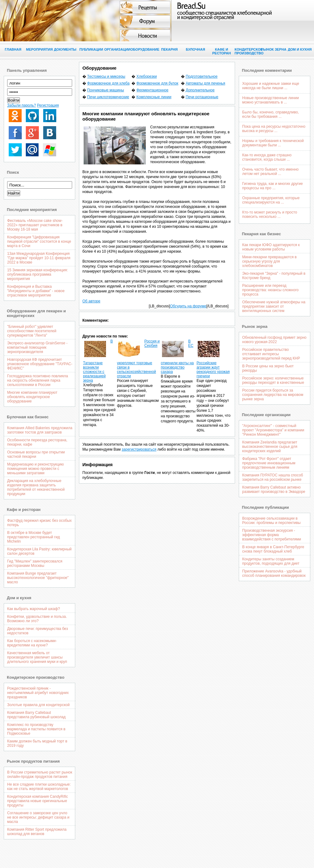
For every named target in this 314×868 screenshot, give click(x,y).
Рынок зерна (274, 49)
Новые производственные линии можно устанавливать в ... (270, 100)
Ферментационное (152, 90)
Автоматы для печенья (205, 83)
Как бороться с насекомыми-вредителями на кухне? (32, 643)
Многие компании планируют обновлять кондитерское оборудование (32, 397)
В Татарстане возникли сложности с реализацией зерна (98, 361)
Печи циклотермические (108, 97)
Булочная (196, 49)
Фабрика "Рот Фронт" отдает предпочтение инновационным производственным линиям (269, 463)
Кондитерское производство (247, 51)
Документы (65, 49)
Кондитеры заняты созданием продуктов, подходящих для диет (271, 561)
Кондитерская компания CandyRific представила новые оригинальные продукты (37, 801)
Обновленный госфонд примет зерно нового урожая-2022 (274, 340)
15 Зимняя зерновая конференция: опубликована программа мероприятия (37, 274)
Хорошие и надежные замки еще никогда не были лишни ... (271, 86)
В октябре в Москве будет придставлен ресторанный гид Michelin (33, 537)
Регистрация (48, 105)
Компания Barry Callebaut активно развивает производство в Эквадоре (274, 489)
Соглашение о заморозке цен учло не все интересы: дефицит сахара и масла (38, 817)
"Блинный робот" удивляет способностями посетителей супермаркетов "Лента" (32, 331)
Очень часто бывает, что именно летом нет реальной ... (270, 172)
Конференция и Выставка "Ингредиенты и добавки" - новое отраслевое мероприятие (36, 291)
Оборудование (143, 49)
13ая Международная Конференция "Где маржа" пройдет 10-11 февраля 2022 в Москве (39, 258)
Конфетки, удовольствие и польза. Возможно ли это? (37, 619)
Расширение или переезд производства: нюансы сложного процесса (270, 290)
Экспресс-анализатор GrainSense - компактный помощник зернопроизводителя (37, 347)
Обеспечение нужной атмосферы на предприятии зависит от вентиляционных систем (274, 306)
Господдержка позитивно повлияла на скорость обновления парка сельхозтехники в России (38, 380)
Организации (117, 49)
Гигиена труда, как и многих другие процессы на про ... (272, 186)
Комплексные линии (154, 97)
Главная (13, 49)
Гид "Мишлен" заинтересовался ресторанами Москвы (35, 563)
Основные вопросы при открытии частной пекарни (36, 454)
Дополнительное (200, 90)
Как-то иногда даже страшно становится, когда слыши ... (267, 157)
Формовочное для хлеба (108, 83)
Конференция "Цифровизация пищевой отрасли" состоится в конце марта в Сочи (39, 241)
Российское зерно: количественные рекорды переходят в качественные (273, 380)
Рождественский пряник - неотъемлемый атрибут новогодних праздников (38, 693)
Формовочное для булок (157, 83)
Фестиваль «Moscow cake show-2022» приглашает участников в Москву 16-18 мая (35, 225)
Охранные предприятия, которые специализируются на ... (271, 200)
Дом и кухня (300, 49)
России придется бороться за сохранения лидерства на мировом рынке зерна (273, 395)
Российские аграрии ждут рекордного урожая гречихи (213, 370)
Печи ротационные (202, 97)
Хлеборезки (147, 76)
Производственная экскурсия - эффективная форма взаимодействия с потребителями (272, 535)
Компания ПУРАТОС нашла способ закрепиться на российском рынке (273, 477)
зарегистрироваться (139, 449)
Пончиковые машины (105, 90)
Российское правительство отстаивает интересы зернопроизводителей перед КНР (271, 354)
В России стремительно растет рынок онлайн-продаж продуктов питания (40, 774)
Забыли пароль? (22, 105)
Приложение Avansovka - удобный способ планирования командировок (274, 573)
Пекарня (169, 49)
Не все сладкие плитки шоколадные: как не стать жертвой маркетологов (39, 787)
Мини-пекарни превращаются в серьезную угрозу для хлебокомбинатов (269, 261)
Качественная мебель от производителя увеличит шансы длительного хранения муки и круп (37, 657)
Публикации (91, 49)
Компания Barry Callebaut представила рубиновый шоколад (36, 715)
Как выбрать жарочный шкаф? (34, 609)
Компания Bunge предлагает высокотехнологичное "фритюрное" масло (38, 578)
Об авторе (91, 301)
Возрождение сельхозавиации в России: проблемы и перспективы (271, 521)
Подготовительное (202, 76)
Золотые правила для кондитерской (38, 705)
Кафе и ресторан (222, 51)
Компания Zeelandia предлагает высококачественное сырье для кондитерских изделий (270, 447)
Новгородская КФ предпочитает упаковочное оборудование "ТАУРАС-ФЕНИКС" (40, 364)
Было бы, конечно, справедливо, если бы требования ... (270, 114)
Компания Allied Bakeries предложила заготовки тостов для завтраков (40, 430)
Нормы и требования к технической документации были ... (273, 143)
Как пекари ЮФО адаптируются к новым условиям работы (271, 247)
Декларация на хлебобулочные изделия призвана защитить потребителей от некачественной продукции (36, 487)
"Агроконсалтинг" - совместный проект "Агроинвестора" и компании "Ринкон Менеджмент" (273, 430)
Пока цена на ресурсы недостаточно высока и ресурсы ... (274, 129)
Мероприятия (39, 49)
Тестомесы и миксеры (106, 76)
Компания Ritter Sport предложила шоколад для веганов (37, 832)
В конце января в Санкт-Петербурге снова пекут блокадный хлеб (273, 549)
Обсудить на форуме (188, 306)
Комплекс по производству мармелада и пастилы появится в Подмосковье (36, 729)
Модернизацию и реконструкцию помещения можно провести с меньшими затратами (35, 469)
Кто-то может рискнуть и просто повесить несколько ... (270, 214)
